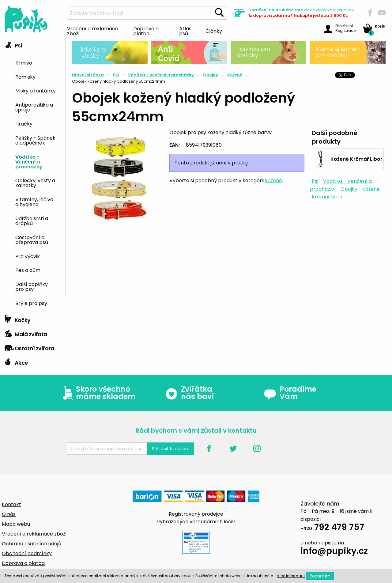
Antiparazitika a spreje (34, 107)
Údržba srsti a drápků (32, 220)
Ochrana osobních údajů (32, 544)
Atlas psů (185, 31)
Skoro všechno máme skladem (98, 393)
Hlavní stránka (88, 75)
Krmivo (24, 62)
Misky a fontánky (36, 90)
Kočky (18, 319)
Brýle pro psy (31, 303)
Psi (13, 44)
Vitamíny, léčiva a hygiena (34, 201)
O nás (9, 514)
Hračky (24, 123)
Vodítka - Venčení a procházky (29, 161)
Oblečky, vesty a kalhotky (35, 182)
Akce (16, 361)
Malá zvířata (26, 333)
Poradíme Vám (290, 393)
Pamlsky (25, 77)
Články (214, 31)
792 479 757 (332, 528)
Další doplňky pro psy (32, 286)
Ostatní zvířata (29, 347)
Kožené (235, 75)
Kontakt (11, 504)
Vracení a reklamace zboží (93, 31)
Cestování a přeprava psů (32, 239)
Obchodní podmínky (27, 553)
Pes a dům (28, 270)
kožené (273, 181)
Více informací (291, 576)
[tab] (33, 175)
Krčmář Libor (327, 197)
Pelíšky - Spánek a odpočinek (35, 140)
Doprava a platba (146, 31)
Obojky (211, 75)
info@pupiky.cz (334, 552)
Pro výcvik (28, 256)
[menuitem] (38, 62)
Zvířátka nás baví (189, 393)
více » (329, 10)
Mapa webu (16, 524)
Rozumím (320, 576)
